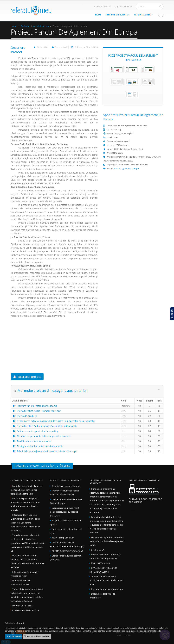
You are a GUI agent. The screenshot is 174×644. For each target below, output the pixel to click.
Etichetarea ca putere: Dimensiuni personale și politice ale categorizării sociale (107, 541)
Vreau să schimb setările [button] (37, 637)
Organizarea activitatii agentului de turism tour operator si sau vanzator (56, 421)
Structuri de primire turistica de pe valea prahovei (44, 436)
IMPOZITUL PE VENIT (23, 606)
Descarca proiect (27, 377)
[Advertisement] (54, 347)
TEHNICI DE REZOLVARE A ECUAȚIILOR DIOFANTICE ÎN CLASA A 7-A (106, 580)
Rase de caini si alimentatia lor (66, 486)
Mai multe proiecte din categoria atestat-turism (53, 391)
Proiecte (25, 26)
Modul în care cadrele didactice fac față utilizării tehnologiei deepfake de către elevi (26, 490)
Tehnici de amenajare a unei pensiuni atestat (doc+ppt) (47, 451)
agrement (126, 169)
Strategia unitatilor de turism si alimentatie (40, 446)
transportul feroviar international (107, 589)
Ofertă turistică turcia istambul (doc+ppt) (39, 411)
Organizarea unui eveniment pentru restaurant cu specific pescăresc (65, 512)
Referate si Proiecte (118, 15)
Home (98, 15)
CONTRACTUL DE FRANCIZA (26, 610)
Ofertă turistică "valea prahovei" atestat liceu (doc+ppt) (47, 426)
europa (135, 169)
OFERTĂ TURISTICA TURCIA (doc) (67, 551)
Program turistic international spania (37, 406)
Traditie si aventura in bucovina (34, 441)
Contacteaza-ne (103, 7)
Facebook (161, 14)
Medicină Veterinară (101, 563)
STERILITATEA (98, 550)
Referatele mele (144, 15)
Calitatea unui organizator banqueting (38, 431)
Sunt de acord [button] (14, 637)
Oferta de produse (27, 416)
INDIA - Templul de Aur (63, 538)
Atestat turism (41, 26)
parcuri (117, 169)
